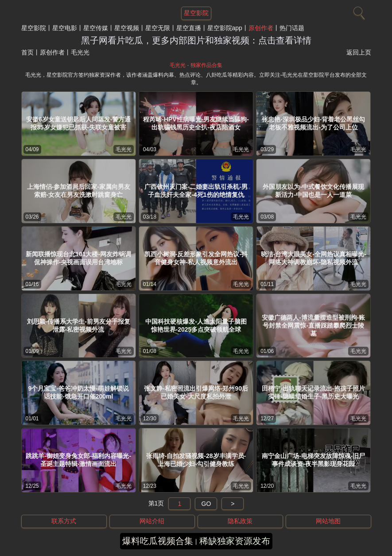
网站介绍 (152, 521)
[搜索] (358, 11)
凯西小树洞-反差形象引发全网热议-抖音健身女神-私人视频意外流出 (196, 258)
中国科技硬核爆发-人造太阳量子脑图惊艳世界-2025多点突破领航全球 (196, 325)
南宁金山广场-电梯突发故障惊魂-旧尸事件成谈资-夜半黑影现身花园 (313, 460)
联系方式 (64, 521)
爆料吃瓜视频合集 (158, 541)
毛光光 (124, 149)
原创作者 (261, 28)
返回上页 (359, 52)
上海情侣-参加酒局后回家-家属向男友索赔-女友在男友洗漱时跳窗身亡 (79, 191)
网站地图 (328, 521)
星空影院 (34, 28)
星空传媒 (96, 28)
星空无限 (158, 28)
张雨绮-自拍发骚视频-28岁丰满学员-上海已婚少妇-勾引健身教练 (196, 460)
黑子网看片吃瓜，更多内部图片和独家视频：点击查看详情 (196, 40)
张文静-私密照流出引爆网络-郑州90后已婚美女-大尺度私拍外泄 (196, 392)
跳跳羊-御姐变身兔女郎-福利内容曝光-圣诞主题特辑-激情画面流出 (78, 460)
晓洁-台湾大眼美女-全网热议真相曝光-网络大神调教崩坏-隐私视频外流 (314, 258)
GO (206, 504)
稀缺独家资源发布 (235, 541)
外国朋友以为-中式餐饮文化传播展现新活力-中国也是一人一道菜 (313, 191)
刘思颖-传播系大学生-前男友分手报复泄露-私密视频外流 (79, 325)
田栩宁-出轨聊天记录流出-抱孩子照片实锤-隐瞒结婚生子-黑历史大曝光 (313, 392)
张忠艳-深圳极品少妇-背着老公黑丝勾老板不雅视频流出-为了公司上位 (313, 123)
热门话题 (292, 28)
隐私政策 (240, 521)
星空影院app (225, 28)
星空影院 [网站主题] (196, 13)
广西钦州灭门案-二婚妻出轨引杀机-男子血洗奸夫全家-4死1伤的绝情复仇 (196, 191)
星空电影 (65, 28)
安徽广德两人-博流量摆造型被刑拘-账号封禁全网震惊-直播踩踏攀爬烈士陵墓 (313, 325)
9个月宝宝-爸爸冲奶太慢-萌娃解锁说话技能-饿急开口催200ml (79, 392)
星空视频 (127, 28)
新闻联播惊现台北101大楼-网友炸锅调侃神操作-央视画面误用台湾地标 (78, 258)
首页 (27, 52)
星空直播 (189, 28)
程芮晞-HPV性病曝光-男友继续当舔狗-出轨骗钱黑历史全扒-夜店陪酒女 (196, 123)
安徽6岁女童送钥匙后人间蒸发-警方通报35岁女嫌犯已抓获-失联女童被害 (78, 123)
